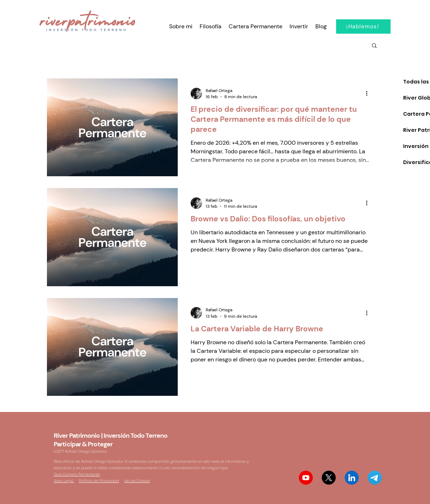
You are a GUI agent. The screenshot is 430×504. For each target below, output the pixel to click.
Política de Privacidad (99, 481)
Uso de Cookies (137, 481)
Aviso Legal (64, 481)
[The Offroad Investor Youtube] (306, 478)
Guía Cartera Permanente (77, 474)
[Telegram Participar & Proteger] (375, 478)
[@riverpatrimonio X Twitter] (329, 478)
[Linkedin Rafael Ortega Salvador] (352, 478)
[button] (374, 46)
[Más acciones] (369, 93)
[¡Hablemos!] (363, 27)
